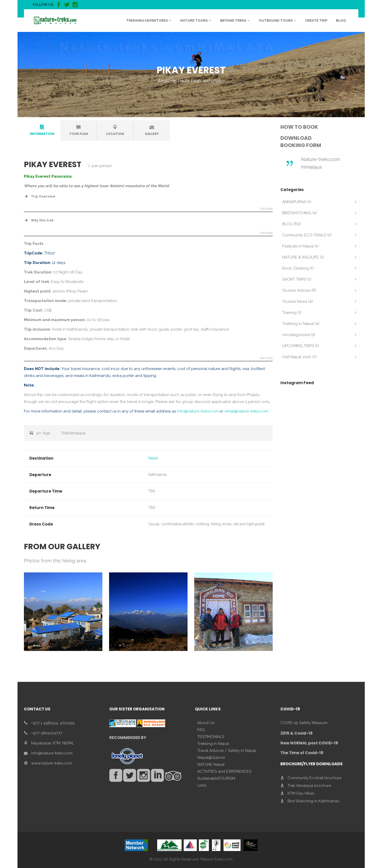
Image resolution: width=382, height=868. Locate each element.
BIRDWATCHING (297, 213)
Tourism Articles (296, 290)
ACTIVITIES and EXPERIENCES (224, 771)
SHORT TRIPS (294, 279)
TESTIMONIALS (211, 737)
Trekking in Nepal (298, 324)
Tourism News (295, 302)
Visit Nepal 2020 (297, 357)
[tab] (42, 131)
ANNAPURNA (294, 202)
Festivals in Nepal (298, 246)
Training (289, 313)
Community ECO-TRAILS (304, 235)
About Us (206, 723)
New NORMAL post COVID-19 (309, 743)
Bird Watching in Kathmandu (314, 801)
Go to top (266, 209)
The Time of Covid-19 (302, 753)
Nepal (153, 458)
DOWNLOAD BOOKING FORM (301, 142)
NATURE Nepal (211, 764)
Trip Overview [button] (40, 196)
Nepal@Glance (211, 758)
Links (202, 785)
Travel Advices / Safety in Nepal (227, 751)
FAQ (201, 730)
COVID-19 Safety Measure (304, 723)
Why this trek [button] (39, 220)
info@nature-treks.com (198, 411)
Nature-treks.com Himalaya (321, 163)
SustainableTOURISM (216, 778)
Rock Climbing (296, 268)
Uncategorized (296, 335)
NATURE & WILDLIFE (300, 257)
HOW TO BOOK (299, 127)
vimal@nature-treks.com (246, 411)
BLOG (287, 224)
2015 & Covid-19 (296, 733)
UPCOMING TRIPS (298, 346)
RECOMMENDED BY (128, 738)
